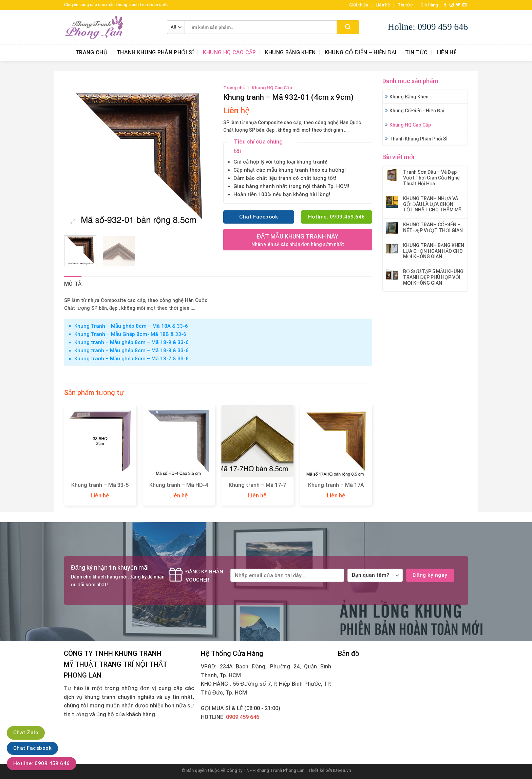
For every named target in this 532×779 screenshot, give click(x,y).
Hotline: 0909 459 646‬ (42, 763)
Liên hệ (383, 5)
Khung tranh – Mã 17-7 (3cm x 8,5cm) (257, 489)
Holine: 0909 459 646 (428, 27)
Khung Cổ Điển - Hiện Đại (417, 111)
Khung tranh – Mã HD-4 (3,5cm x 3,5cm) (179, 489)
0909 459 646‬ (243, 717)
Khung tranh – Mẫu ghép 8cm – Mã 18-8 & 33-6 (131, 350)
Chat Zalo (26, 733)
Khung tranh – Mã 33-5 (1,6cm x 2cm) (100, 489)
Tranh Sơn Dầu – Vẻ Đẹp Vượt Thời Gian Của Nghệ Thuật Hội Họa (431, 178)
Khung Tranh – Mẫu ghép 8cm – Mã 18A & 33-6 (131, 326)
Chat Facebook (32, 748)
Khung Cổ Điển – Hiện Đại (361, 52)
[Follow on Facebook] (445, 5)
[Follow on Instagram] (452, 5)
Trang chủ (91, 52)
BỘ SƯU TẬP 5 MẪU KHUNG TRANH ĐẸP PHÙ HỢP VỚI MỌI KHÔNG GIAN (433, 277)
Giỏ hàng (429, 5)
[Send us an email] (464, 5)
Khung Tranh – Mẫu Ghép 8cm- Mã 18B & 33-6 (130, 334)
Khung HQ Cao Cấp (230, 52)
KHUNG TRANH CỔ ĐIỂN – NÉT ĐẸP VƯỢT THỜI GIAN (433, 227)
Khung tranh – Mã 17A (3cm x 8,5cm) (336, 489)
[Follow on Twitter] (458, 5)
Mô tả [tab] (73, 284)
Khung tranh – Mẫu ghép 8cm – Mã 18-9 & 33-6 (131, 342)
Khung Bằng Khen (290, 52)
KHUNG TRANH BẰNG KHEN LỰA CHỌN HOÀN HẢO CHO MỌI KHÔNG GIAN (434, 251)
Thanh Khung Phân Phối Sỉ (155, 52)
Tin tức (405, 5)
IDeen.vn (342, 770)
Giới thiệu (359, 5)
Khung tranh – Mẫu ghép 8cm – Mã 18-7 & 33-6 (131, 359)
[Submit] (348, 27)
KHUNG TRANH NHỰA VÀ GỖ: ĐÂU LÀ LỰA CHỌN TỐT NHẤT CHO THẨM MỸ (432, 204)
